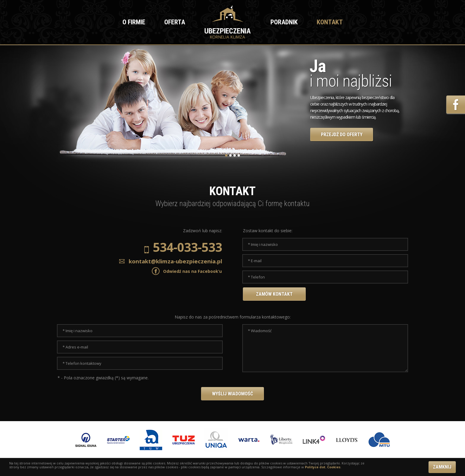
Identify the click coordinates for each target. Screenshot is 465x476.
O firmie (134, 22)
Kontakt (330, 22)
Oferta (175, 22)
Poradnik (284, 22)
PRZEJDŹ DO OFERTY (342, 134)
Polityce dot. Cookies (323, 467)
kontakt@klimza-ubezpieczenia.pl (170, 261)
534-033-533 (183, 248)
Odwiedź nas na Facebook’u (192, 271)
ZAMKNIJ (442, 467)
